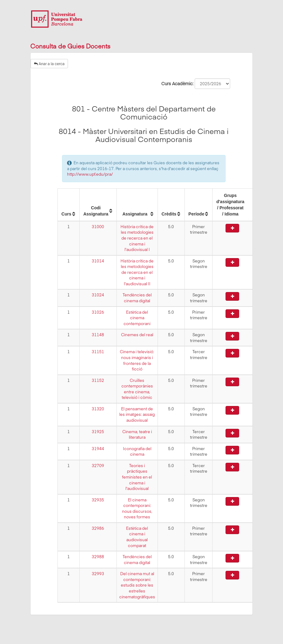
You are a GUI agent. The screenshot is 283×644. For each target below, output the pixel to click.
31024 (98, 295)
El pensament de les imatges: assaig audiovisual (137, 414)
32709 (98, 466)
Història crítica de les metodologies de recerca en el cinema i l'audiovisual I (137, 238)
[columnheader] (68, 205)
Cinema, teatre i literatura (137, 435)
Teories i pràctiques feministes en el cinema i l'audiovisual (137, 477)
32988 (98, 557)
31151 (98, 352)
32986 (98, 528)
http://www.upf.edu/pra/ (90, 174)
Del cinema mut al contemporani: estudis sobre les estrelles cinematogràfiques (137, 585)
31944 (98, 449)
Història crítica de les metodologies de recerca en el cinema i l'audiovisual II (137, 272)
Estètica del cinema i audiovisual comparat (137, 537)
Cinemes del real (137, 335)
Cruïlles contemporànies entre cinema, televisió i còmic (137, 389)
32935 (98, 500)
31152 (98, 380)
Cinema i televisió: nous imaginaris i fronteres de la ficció (137, 360)
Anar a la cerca (49, 64)
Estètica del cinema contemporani (137, 318)
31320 (98, 409)
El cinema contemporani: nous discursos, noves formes (137, 508)
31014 (98, 261)
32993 (98, 574)
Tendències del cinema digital (137, 298)
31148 (98, 335)
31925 (98, 432)
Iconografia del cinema (137, 452)
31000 (98, 227)
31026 (98, 312)
